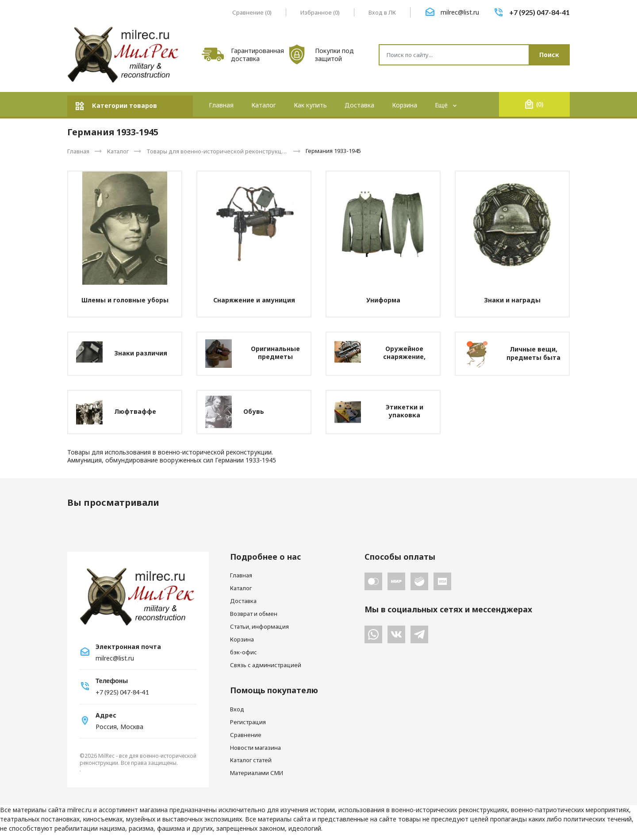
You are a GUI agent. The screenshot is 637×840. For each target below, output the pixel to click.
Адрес (106, 715)
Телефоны (112, 681)
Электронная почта (128, 647)
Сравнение (246, 735)
